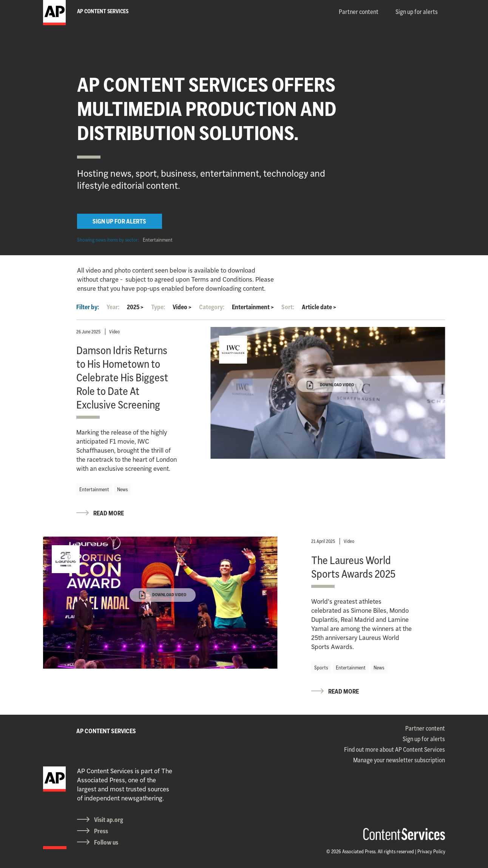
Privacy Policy (431, 851)
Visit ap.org (109, 820)
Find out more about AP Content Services (395, 749)
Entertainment (158, 240)
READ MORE (109, 513)
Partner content (359, 12)
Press (101, 831)
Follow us (106, 842)
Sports (321, 668)
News (122, 489)
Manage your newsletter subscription (399, 760)
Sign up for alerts (417, 12)
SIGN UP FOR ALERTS (119, 221)
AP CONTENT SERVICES (106, 731)
